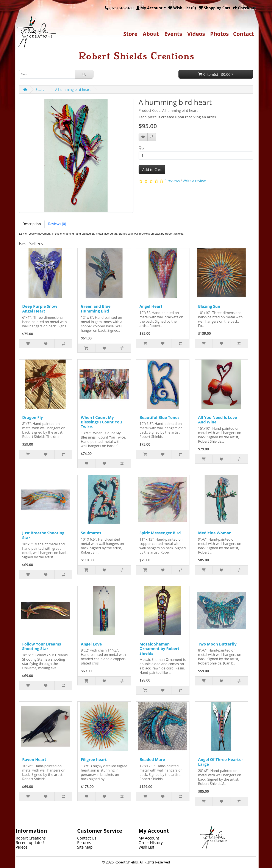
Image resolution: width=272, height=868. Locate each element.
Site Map (85, 847)
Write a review (194, 181)
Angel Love (91, 644)
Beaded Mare (152, 759)
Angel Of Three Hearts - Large (220, 762)
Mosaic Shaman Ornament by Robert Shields (159, 649)
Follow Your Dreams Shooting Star (42, 646)
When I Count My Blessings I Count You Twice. (101, 422)
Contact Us (87, 838)
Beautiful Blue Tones (159, 417)
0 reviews (172, 181)
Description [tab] (32, 224)
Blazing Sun (209, 306)
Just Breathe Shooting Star (43, 535)
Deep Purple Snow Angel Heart (40, 309)
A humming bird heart (73, 90)
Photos (219, 34)
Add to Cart (152, 170)
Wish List (146, 847)
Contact (244, 34)
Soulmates (91, 533)
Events (173, 34)
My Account (149, 838)
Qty (141, 148)
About (151, 34)
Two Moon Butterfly (217, 644)
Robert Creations (31, 838)
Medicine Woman (215, 533)
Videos (196, 34)
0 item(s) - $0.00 (214, 74)
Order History (151, 843)
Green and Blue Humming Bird (96, 309)
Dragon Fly (33, 417)
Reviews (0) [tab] (57, 224)
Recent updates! (30, 843)
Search (41, 90)
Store (130, 34)
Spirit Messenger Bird (160, 533)
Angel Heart (151, 306)
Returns (84, 843)
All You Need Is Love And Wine (218, 420)
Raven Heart (34, 759)
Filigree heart (94, 759)
